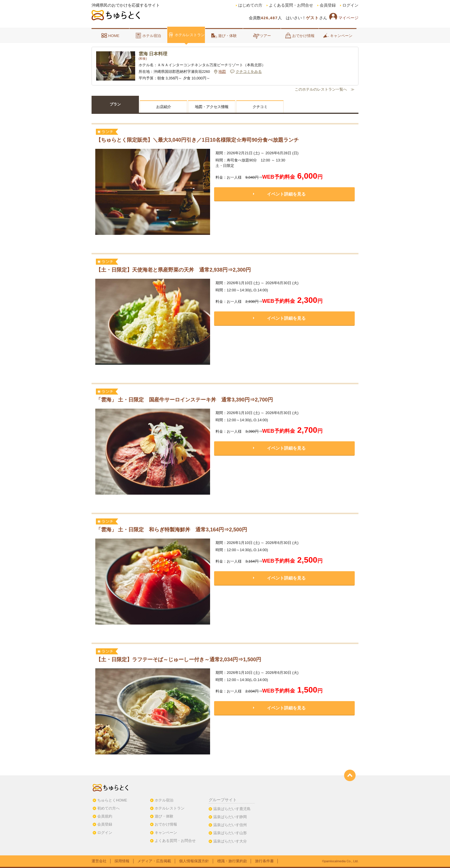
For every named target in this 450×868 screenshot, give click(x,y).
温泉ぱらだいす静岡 (230, 817)
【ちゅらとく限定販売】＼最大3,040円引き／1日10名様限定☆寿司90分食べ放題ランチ (197, 140)
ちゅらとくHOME (112, 800)
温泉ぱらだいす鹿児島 (232, 809)
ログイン (350, 5)
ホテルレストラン (186, 35)
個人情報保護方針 (194, 861)
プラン (115, 104)
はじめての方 (250, 5)
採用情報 (122, 861)
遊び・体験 (224, 36)
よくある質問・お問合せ (291, 5)
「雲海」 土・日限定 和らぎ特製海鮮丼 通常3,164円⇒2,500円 (175, 530)
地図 (222, 72)
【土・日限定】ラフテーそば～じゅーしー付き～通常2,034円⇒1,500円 (179, 660)
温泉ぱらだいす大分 (230, 841)
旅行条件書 (264, 861)
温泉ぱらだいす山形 (230, 833)
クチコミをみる (249, 72)
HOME (110, 36)
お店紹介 (164, 107)
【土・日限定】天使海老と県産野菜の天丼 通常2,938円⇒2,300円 (177, 270)
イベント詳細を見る (286, 194)
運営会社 (99, 861)
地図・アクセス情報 (212, 107)
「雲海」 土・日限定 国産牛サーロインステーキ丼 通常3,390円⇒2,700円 (188, 400)
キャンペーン (338, 36)
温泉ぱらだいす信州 (230, 825)
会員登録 (328, 5)
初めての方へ (108, 808)
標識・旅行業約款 (232, 861)
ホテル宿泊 (148, 36)
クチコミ (260, 107)
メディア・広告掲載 (154, 861)
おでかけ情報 (300, 36)
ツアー (262, 36)
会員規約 (105, 816)
